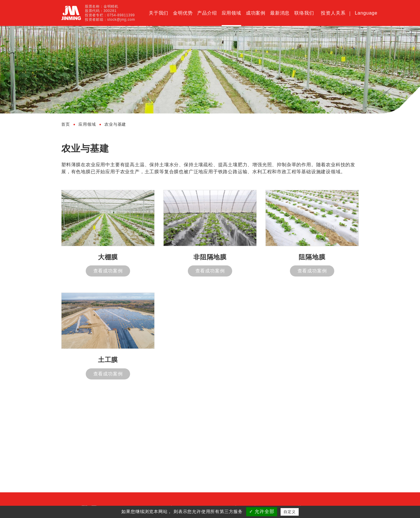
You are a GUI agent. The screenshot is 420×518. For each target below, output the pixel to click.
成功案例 (256, 13)
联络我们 (304, 13)
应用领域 (231, 13)
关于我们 (159, 13)
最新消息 (280, 13)
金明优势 (183, 13)
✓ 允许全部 (262, 511)
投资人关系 (333, 13)
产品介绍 (207, 13)
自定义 (289, 512)
